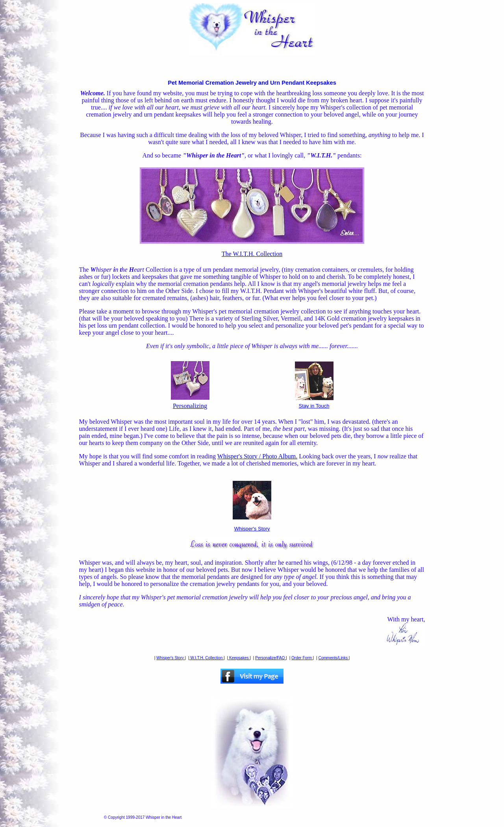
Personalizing (190, 403)
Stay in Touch (314, 403)
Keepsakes (239, 658)
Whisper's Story (252, 529)
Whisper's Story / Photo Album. (257, 456)
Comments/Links (334, 658)
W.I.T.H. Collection (207, 658)
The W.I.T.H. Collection (252, 254)
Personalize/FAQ (271, 658)
